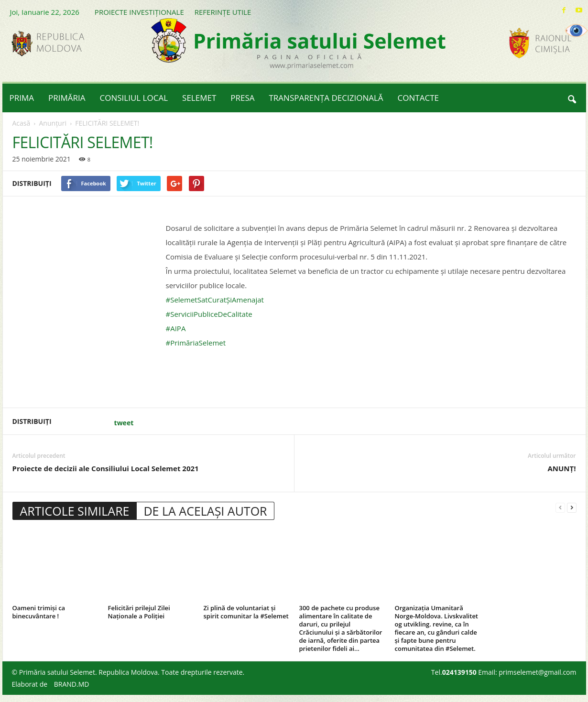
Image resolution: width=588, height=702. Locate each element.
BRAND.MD (72, 684)
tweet (124, 423)
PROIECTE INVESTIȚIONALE (139, 12)
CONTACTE (418, 98)
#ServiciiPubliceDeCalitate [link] (209, 314)
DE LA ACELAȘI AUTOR (205, 511)
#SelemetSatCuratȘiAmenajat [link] (215, 300)
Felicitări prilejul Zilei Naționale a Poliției (139, 612)
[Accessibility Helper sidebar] (577, 31)
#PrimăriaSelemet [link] (196, 343)
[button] (572, 98)
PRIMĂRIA (67, 98)
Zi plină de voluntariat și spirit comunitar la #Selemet (246, 612)
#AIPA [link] (176, 328)
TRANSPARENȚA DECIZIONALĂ (326, 98)
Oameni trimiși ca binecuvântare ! (39, 612)
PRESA (242, 98)
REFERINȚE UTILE (223, 12)
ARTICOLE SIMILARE (75, 511)
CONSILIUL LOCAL (134, 98)
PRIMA (22, 98)
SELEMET (199, 98)
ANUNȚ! (561, 468)
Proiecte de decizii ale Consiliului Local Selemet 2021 (106, 468)
